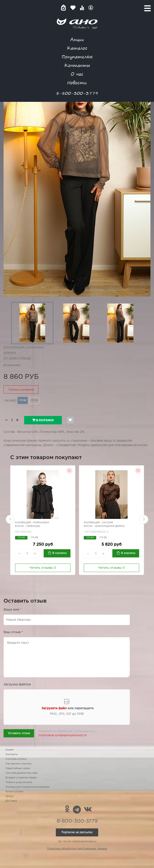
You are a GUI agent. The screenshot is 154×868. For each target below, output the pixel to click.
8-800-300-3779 (77, 93)
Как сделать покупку (19, 764)
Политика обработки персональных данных (77, 849)
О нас (77, 74)
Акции (77, 39)
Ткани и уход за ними (19, 782)
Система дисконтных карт (22, 773)
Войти (91, 8)
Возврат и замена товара (21, 778)
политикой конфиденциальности (63, 735)
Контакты (77, 65)
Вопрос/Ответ (15, 792)
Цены (9, 796)
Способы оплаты (16, 759)
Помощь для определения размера (27, 787)
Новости (77, 82)
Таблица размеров (21, 390)
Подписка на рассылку (77, 832)
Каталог (77, 48)
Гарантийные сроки (18, 768)
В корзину (43, 420)
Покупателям (77, 57)
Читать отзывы (43, 568)
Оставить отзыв (19, 733)
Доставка (11, 801)
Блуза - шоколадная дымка (104, 526)
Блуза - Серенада (28, 526)
